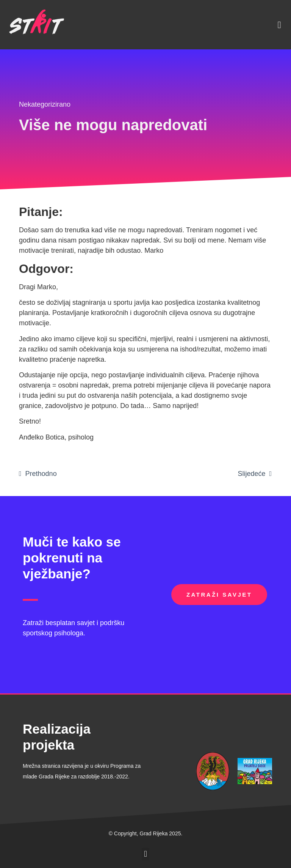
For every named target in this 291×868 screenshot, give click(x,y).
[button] (279, 25)
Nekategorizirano (45, 104)
